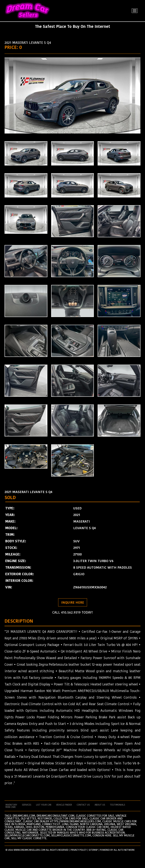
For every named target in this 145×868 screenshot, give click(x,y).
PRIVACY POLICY (79, 850)
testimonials (118, 805)
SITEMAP (93, 850)
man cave (11, 807)
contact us (83, 805)
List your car (44, 805)
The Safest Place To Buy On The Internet (72, 27)
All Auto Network (124, 850)
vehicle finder (64, 805)
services (27, 805)
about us (100, 805)
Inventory (11, 805)
